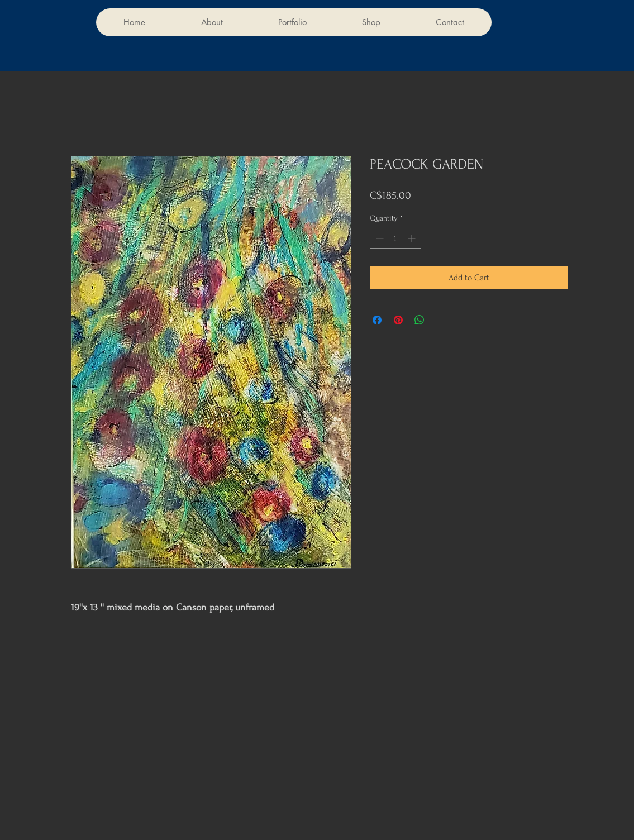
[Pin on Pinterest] (398, 320)
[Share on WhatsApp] (420, 320)
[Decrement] (378, 238)
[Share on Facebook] (377, 320)
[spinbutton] (395, 238)
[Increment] (413, 238)
